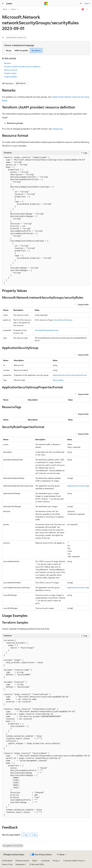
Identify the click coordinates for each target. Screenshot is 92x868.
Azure (13, 9)
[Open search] (81, 3)
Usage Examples (10, 77)
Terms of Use (7, 864)
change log (57, 129)
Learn (5, 9)
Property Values (10, 73)
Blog (34, 861)
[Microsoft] (46, 3)
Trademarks (20, 864)
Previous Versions (22, 861)
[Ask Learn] (83, 9)
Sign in (87, 3)
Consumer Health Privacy (73, 861)
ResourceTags (58, 380)
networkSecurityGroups (63, 320)
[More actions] (88, 9)
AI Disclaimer (7, 861)
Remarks (8, 63)
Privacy (56, 861)
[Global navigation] (3, 3)
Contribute (45, 861)
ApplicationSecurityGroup (77, 486)
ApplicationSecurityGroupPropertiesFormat (70, 375)
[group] (46, 728)
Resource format (11, 70)
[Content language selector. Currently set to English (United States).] (14, 855)
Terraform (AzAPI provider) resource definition (22, 67)
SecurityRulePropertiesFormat (47, 330)
